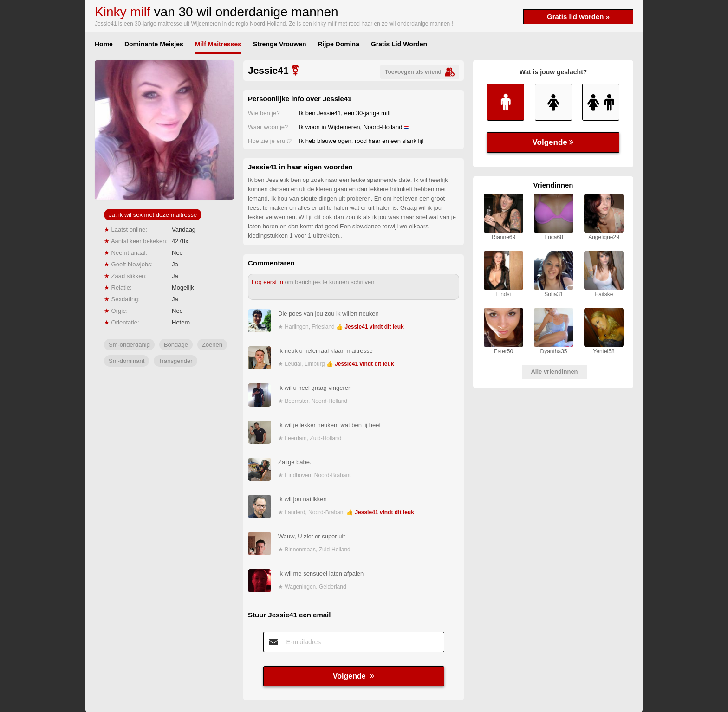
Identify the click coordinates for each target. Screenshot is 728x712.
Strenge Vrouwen (279, 44)
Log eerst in (267, 282)
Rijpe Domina (338, 44)
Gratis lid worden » (578, 16)
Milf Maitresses (218, 44)
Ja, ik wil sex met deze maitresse (153, 215)
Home (104, 44)
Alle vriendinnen (554, 372)
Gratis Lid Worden (399, 44)
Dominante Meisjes (154, 44)
